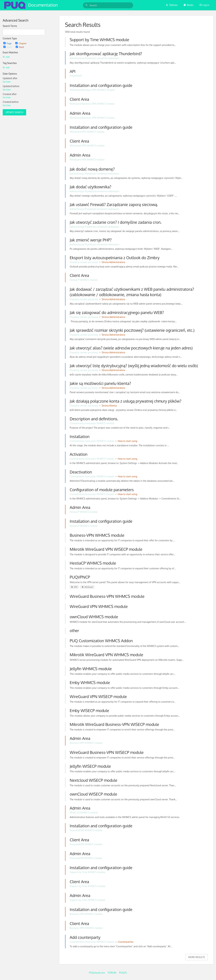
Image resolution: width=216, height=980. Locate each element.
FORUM (112, 973)
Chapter (21, 43)
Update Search (14, 112)
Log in (204, 5)
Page (8, 43)
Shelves (172, 5)
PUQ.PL (123, 973)
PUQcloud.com (97, 973)
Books (188, 5)
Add (6, 57)
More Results (197, 957)
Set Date (7, 82)
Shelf (20, 47)
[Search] (87, 5)
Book (8, 47)
